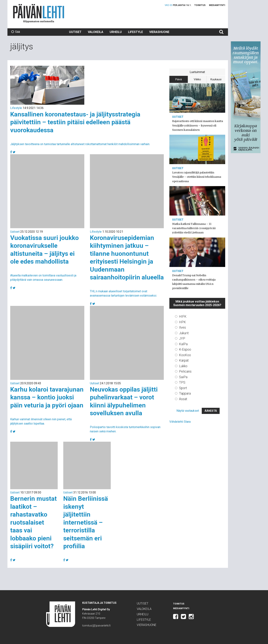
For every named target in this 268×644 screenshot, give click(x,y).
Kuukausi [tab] (216, 79)
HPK (182, 322)
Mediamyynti (217, 5)
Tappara (185, 393)
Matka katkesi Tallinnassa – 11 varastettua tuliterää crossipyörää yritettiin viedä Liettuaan (194, 228)
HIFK (183, 316)
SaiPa (183, 377)
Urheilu (116, 32)
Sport (183, 388)
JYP (182, 338)
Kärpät (184, 360)
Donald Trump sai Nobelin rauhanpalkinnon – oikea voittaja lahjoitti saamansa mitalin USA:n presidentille (194, 282)
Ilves (182, 327)
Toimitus (200, 5)
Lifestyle (135, 32)
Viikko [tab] (197, 79)
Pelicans (185, 371)
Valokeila (96, 32)
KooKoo (185, 355)
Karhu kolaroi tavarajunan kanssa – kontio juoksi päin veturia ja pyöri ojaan (47, 397)
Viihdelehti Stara (180, 422)
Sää (16, 32)
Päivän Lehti (39, 13)
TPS (182, 382)
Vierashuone (159, 32)
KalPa (183, 344)
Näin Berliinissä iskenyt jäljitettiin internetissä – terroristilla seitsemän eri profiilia (86, 522)
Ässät (183, 399)
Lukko (183, 366)
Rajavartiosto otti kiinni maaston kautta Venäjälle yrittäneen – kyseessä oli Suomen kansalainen (198, 125)
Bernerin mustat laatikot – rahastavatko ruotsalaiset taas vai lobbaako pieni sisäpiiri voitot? (33, 522)
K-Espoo (185, 349)
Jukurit (184, 333)
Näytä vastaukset (188, 411)
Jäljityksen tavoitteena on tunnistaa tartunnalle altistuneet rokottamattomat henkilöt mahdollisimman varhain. (80, 144)
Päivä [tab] (179, 79)
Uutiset (75, 32)
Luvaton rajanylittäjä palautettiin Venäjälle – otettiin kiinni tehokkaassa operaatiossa (197, 177)
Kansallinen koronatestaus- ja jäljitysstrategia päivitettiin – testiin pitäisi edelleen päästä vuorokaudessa (75, 122)
